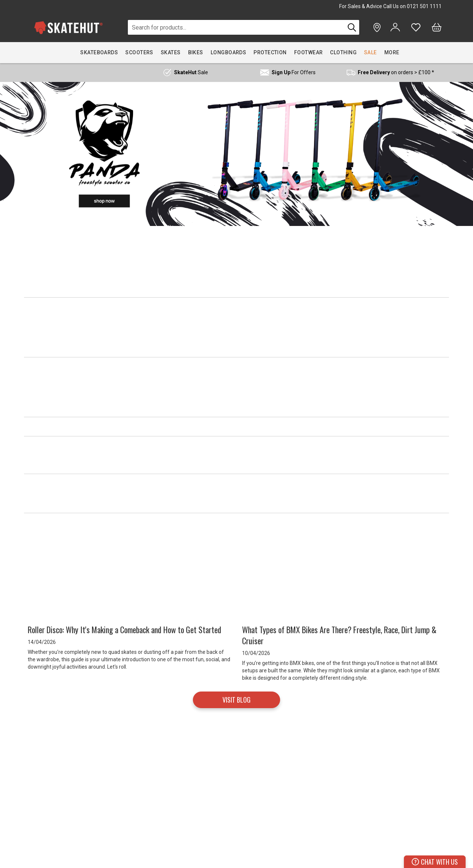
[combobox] (236, 27)
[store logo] (68, 28)
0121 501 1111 (424, 6)
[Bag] (437, 27)
